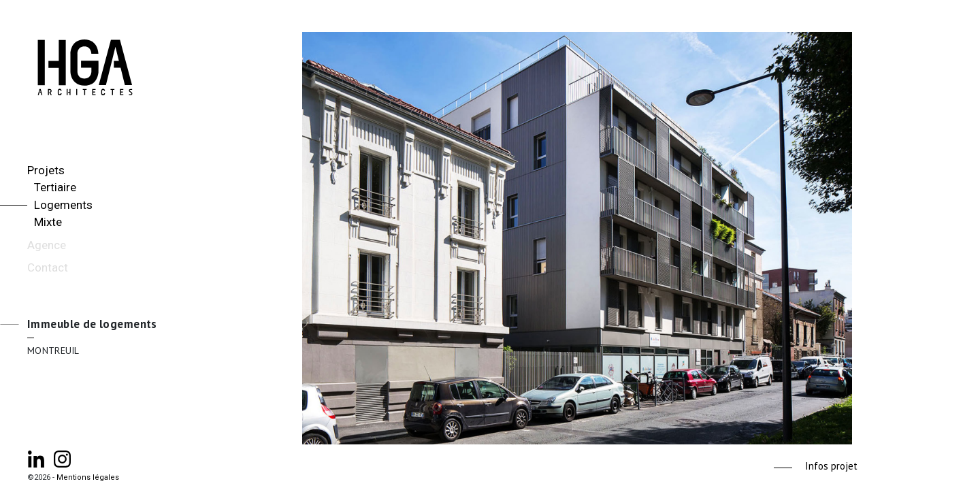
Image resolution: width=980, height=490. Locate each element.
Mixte (48, 222)
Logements (63, 205)
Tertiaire (55, 187)
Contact (48, 267)
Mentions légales (88, 477)
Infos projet (831, 466)
